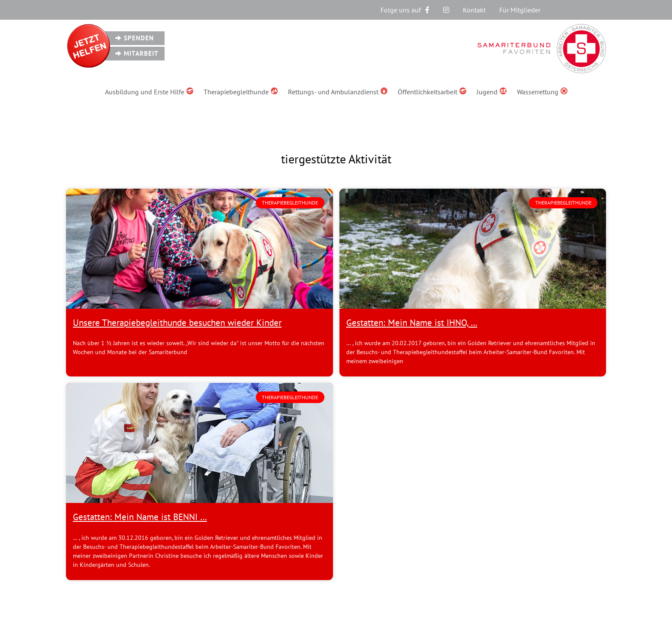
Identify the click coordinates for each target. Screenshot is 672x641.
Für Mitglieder (520, 10)
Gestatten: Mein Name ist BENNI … (140, 517)
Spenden (139, 38)
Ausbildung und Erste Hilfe (149, 92)
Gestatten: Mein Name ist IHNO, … (412, 323)
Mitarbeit (141, 53)
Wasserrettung (542, 92)
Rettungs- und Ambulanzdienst (338, 92)
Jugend (492, 92)
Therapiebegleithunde (241, 92)
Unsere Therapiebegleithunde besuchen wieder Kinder (177, 323)
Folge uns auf (405, 10)
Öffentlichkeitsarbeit (432, 92)
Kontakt (474, 10)
